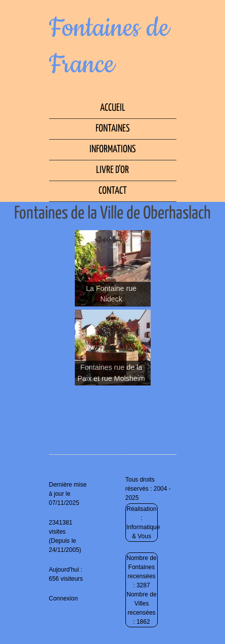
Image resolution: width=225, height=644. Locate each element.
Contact (113, 191)
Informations (112, 149)
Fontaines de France (109, 47)
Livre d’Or (112, 170)
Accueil (113, 108)
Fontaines (112, 129)
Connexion (63, 598)
